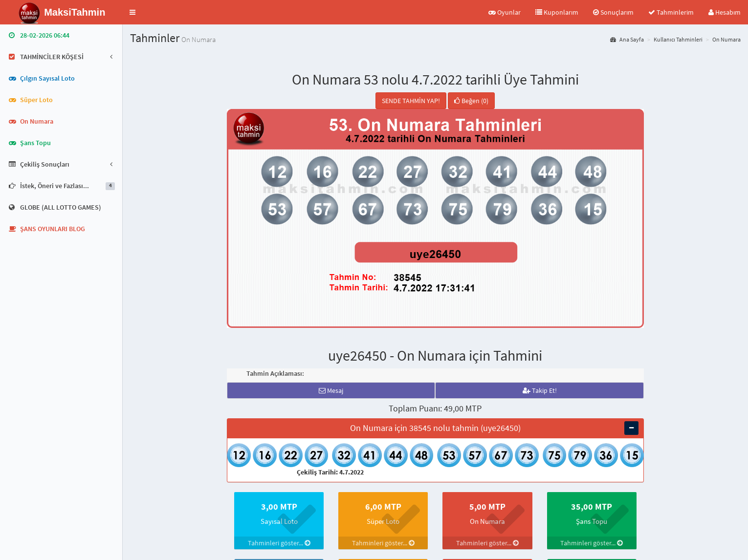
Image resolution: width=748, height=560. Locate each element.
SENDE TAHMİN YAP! (411, 101)
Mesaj (331, 390)
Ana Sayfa (627, 39)
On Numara (726, 39)
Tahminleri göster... (279, 543)
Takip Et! (540, 390)
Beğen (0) (471, 101)
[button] (132, 12)
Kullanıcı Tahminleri (678, 39)
